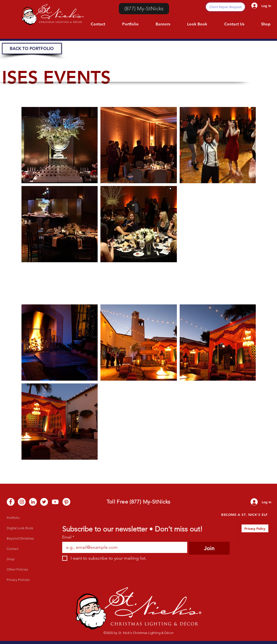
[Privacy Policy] (255, 528)
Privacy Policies (18, 580)
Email (68, 537)
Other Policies (17, 569)
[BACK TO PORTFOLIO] (32, 49)
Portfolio (13, 518)
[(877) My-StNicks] (144, 9)
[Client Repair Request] (225, 7)
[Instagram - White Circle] (22, 502)
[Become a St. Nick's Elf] (245, 514)
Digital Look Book (20, 528)
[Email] (123, 547)
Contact (13, 549)
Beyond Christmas (20, 538)
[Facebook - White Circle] (11, 502)
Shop (11, 559)
